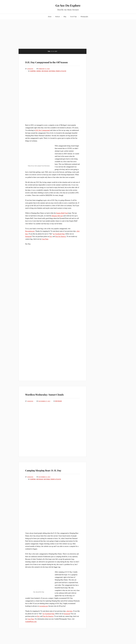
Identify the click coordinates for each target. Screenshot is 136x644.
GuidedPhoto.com (31, 636)
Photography (84, 16)
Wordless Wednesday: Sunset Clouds (51, 401)
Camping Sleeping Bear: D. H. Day (51, 482)
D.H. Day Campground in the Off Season (51, 64)
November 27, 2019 (45, 411)
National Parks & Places (58, 76)
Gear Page (45, 244)
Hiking (39, 76)
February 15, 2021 (45, 74)
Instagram (28, 241)
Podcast (57, 16)
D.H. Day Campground (43, 135)
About (50, 16)
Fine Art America (61, 241)
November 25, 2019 (45, 492)
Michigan (45, 76)
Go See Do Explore (68, 5)
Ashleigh (30, 74)
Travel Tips (73, 16)
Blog (65, 16)
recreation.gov (44, 621)
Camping (33, 76)
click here (69, 626)
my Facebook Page (59, 239)
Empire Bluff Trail (62, 218)
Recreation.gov (30, 236)
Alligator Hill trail (57, 221)
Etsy (51, 241)
